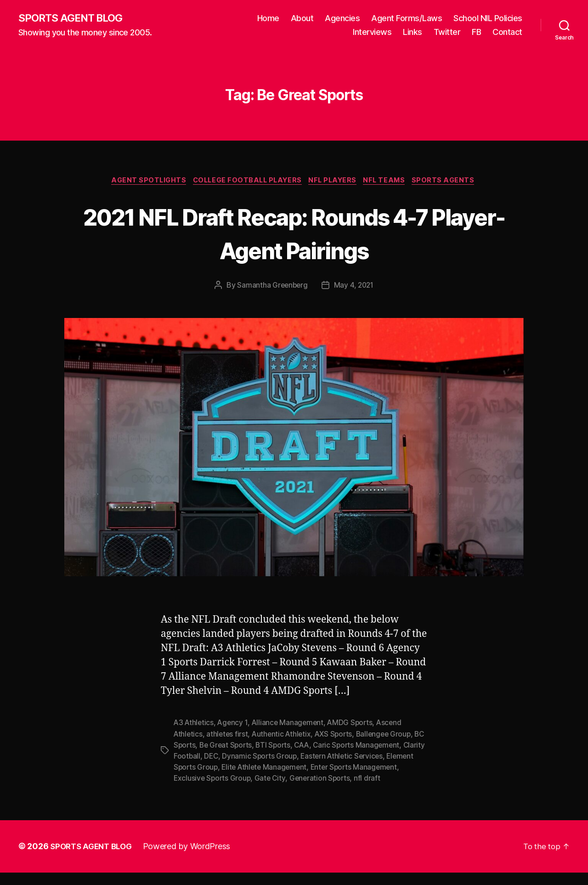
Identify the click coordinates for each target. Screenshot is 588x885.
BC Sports (191, 747)
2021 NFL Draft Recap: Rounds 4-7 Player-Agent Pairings (294, 234)
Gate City (321, 780)
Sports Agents (453, 182)
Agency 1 (234, 725)
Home (268, 19)
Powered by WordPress (192, 859)
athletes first (228, 736)
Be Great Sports (240, 747)
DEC (236, 758)
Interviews (372, 32)
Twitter (447, 32)
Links (413, 32)
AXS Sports (337, 736)
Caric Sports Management (375, 747)
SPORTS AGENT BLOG (74, 18)
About (302, 19)
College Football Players (245, 182)
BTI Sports (288, 747)
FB (476, 32)
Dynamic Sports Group (285, 758)
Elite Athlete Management (297, 769)
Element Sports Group (211, 769)
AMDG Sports (354, 725)
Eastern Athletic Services (369, 758)
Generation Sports (371, 780)
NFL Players (335, 182)
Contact (507, 32)
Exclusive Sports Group (262, 780)
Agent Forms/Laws (407, 19)
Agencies (342, 19)
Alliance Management (291, 725)
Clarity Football (199, 758)
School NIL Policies (488, 19)
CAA (319, 747)
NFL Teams (391, 182)
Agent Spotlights (141, 182)
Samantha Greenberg (271, 287)
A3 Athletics (194, 725)
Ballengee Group (390, 736)
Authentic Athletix (284, 736)
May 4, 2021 (354, 287)
